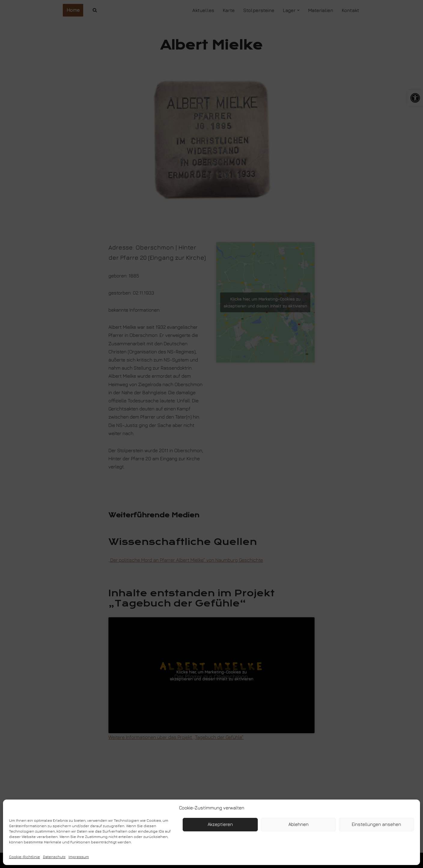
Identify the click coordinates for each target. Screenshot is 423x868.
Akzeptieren (220, 824)
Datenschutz (54, 857)
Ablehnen (298, 824)
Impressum (79, 857)
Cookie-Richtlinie (24, 857)
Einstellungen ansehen (376, 824)
